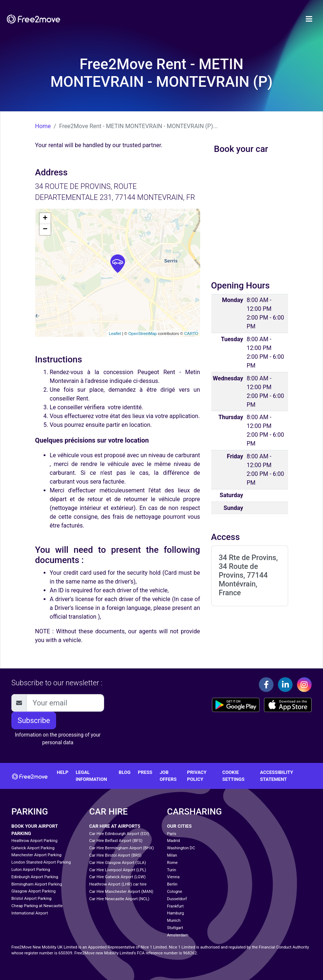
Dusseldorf (177, 899)
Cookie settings (233, 776)
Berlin (172, 884)
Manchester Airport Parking (36, 855)
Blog (125, 772)
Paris (172, 834)
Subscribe (34, 720)
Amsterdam (178, 935)
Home (43, 126)
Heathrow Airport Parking (34, 841)
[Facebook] (266, 685)
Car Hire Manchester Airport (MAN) (121, 892)
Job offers (168, 776)
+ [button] (45, 219)
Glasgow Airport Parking (34, 891)
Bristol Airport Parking (31, 899)
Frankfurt (175, 906)
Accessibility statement (276, 776)
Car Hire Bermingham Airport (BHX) (121, 848)
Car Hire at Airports (115, 826)
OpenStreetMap (143, 334)
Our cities (179, 826)
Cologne (175, 892)
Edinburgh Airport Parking (35, 877)
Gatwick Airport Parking (33, 848)
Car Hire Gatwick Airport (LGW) (117, 877)
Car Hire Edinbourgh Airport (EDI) (119, 834)
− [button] (45, 230)
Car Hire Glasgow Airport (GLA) (118, 863)
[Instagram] (304, 685)
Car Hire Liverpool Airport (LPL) (118, 870)
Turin (172, 870)
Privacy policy (197, 776)
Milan (172, 855)
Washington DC (181, 848)
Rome (172, 863)
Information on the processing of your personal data (58, 739)
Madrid (174, 841)
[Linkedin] (285, 685)
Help (63, 772)
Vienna (173, 877)
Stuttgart (175, 928)
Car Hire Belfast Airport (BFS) (116, 841)
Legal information (91, 776)
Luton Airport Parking (31, 870)
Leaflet (115, 334)
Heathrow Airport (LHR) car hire (118, 884)
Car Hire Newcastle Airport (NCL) (119, 899)
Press (145, 772)
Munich (174, 921)
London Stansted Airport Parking (41, 862)
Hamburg (176, 913)
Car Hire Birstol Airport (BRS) (115, 855)
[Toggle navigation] (309, 19)
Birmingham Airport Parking (37, 884)
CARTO (191, 334)
